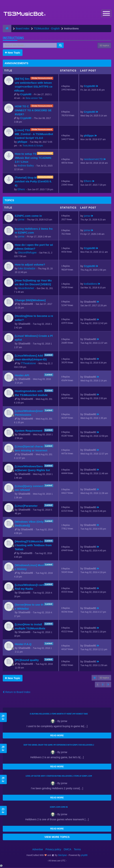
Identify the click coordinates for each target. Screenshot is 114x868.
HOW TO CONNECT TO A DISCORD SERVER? (33, 111)
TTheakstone (28, 364)
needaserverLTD (93, 160)
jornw (21, 220)
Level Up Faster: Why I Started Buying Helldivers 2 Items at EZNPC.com (59, 776)
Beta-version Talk (34, 98)
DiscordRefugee (27, 253)
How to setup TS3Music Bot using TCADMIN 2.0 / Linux (33, 158)
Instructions (13, 38)
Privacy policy (53, 850)
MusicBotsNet (26, 289)
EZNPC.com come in (28, 216)
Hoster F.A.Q (23, 644)
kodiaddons (90, 284)
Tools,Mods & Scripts (33, 146)
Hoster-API (22, 376)
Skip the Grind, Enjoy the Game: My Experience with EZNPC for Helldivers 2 (59, 745)
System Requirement (29, 431)
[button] (108, 685)
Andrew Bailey (26, 166)
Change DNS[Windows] (30, 301)
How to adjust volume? (30, 265)
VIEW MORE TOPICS (57, 837)
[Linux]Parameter (26, 506)
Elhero (21, 190)
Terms (77, 850)
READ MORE (57, 736)
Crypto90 (26, 95)
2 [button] (103, 685)
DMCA (67, 850)
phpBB (84, 855)
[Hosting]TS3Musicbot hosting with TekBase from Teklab (33, 546)
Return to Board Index (17, 692)
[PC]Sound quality (27, 660)
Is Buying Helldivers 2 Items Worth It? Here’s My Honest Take (59, 714)
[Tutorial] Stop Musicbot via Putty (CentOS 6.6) (33, 182)
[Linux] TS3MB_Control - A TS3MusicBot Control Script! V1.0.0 (34, 134)
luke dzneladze (27, 269)
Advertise (38, 850)
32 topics (104, 46)
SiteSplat (62, 855)
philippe (23, 142)
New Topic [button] (13, 53)
